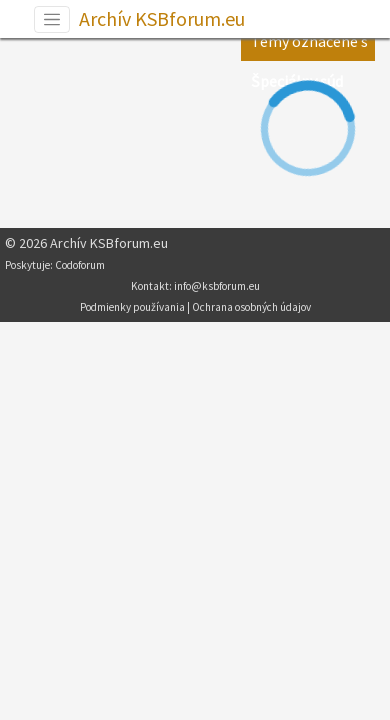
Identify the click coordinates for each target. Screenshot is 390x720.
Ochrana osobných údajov (251, 307)
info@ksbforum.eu (217, 286)
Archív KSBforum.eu (162, 18)
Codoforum (80, 265)
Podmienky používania (132, 307)
